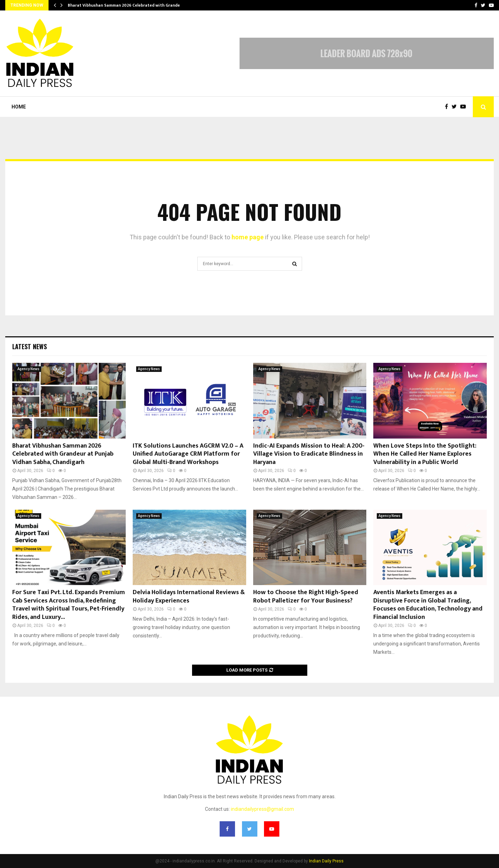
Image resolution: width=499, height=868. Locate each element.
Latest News (30, 346)
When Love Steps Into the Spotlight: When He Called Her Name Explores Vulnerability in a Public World (425, 454)
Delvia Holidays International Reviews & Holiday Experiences (189, 596)
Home (19, 107)
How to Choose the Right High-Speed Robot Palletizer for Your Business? (306, 596)
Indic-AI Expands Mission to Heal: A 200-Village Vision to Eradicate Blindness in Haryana (309, 454)
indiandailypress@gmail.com (262, 809)
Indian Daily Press (326, 861)
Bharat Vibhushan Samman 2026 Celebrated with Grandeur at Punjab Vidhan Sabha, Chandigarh (63, 454)
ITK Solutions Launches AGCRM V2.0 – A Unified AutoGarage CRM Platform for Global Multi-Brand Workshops (188, 454)
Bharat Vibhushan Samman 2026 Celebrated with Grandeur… (127, 5)
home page (248, 237)
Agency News (28, 369)
